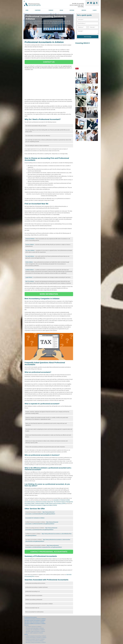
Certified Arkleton (30, 270)
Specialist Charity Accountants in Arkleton (36, 642)
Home (27, 10)
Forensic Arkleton (30, 245)
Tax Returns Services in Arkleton (33, 627)
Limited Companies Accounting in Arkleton (36, 636)
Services (84, 10)
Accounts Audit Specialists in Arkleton (35, 628)
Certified (72, 10)
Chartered (38, 10)
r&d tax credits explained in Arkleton (34, 633)
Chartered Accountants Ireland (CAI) (44, 502)
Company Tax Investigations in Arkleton (35, 630)
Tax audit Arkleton (30, 256)
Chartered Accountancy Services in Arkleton (35, 619)
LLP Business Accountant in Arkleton (35, 641)
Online (61, 10)
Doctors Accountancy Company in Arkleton (36, 638)
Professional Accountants (31, 617)
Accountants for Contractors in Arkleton (35, 518)
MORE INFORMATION (49, 294)
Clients (95, 10)
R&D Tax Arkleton (30, 281)
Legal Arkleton (29, 277)
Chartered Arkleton (30, 239)
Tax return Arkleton (30, 250)
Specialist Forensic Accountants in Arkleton (35, 620)
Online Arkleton (29, 262)
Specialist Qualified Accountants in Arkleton (35, 624)
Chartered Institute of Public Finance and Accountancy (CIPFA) (50, 503)
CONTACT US (49, 62)
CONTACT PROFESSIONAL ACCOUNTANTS (49, 552)
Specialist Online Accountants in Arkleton (34, 622)
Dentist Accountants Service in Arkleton (35, 639)
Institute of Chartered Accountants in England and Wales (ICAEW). (41, 505)
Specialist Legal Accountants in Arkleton (35, 631)
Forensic (51, 10)
